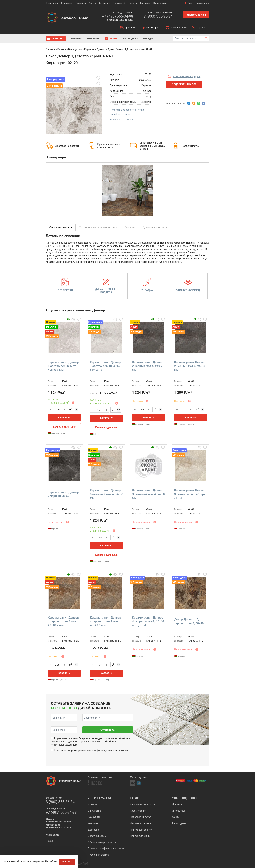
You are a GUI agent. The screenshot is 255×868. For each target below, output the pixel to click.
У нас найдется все (185, 798)
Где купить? (119, 3)
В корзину (64, 418)
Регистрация (203, 3)
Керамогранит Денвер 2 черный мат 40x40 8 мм (190, 366)
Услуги (92, 3)
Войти (191, 3)
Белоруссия (75, 49)
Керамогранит (138, 811)
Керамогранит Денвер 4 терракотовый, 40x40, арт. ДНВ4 (148, 621)
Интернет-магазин (100, 798)
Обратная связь (161, 3)
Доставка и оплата (155, 227)
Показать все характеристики (127, 110)
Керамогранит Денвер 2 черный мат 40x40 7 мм (148, 366)
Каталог (58, 39)
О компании (52, 3)
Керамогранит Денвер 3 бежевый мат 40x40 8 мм (148, 494)
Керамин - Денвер (58, 433)
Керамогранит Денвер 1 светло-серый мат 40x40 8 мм (63, 366)
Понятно (67, 862)
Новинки (76, 39)
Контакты (145, 3)
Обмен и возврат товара (102, 842)
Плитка (62, 49)
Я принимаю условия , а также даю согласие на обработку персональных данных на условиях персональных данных (90, 742)
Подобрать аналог (120, 115)
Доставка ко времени (68, 146)
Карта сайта (53, 835)
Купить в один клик (64, 427)
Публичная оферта (99, 855)
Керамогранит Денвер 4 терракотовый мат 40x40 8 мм (106, 621)
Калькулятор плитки (121, 120)
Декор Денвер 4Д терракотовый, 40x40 (189, 621)
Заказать (148, 418)
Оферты (83, 738)
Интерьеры (93, 39)
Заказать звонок (196, 15)
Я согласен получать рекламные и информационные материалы (91, 750)
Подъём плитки (190, 146)
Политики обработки (104, 742)
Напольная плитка (141, 817)
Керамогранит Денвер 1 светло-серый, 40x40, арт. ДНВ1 (106, 366)
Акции (113, 39)
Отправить (107, 730)
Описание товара (61, 227)
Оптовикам (67, 3)
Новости (132, 3)
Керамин (89, 49)
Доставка (81, 3)
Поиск (49, 841)
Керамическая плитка (143, 804)
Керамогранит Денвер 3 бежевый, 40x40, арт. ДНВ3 (190, 494)
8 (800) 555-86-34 (158, 16)
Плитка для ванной (141, 830)
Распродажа (130, 39)
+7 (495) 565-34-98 (118, 16)
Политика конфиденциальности (106, 849)
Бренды (148, 39)
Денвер (101, 49)
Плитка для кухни (140, 836)
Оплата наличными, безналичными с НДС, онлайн (152, 146)
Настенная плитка (140, 823)
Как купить (104, 3)
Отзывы (130, 227)
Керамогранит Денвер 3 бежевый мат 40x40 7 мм (106, 494)
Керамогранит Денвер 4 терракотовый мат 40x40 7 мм (63, 621)
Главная (50, 49)
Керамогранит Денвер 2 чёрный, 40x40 (63, 494)
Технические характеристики (98, 227)
